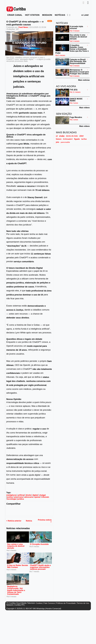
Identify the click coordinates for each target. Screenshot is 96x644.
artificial (21, 495)
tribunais (45, 497)
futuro (59, 139)
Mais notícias (84, 80)
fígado (77, 139)
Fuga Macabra (76, 117)
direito (29, 495)
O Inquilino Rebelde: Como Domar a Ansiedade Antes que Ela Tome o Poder (72, 49)
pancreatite (65, 142)
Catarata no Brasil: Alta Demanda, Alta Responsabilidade (78, 61)
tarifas (84, 139)
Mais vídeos (85, 108)
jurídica (21, 499)
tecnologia (12, 499)
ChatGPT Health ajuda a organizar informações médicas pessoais (40, 567)
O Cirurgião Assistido (39, 544)
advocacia (29, 497)
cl (57, 136)
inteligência (11, 495)
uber (82, 136)
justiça (10, 497)
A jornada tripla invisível (76, 27)
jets (58, 142)
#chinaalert (68, 139)
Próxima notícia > (45, 521)
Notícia (29, 521)
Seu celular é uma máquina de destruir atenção (16, 546)
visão (62, 136)
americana (19, 497)
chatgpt (42, 495)
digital (35, 495)
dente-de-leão (72, 136)
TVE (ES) (74, 90)
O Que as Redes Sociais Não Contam (18, 566)
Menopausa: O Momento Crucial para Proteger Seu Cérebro (79, 72)
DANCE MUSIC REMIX (76, 100)
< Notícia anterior (14, 521)
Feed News (23, 27)
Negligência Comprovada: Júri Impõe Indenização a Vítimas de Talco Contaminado (16, 590)
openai (37, 497)
